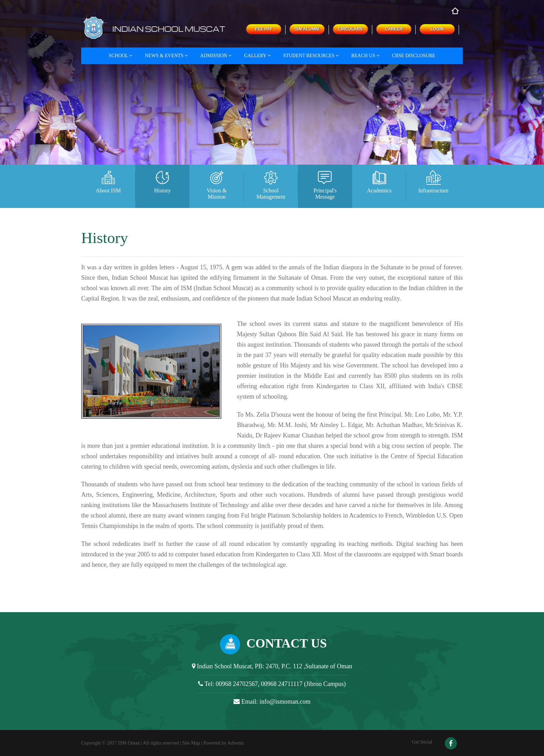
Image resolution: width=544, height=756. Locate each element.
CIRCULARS (351, 29)
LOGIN (437, 29)
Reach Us (365, 56)
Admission (216, 56)
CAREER (394, 29)
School (120, 56)
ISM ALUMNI (307, 29)
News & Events (166, 56)
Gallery (257, 56)
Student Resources (311, 56)
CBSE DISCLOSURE (414, 56)
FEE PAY (263, 29)
